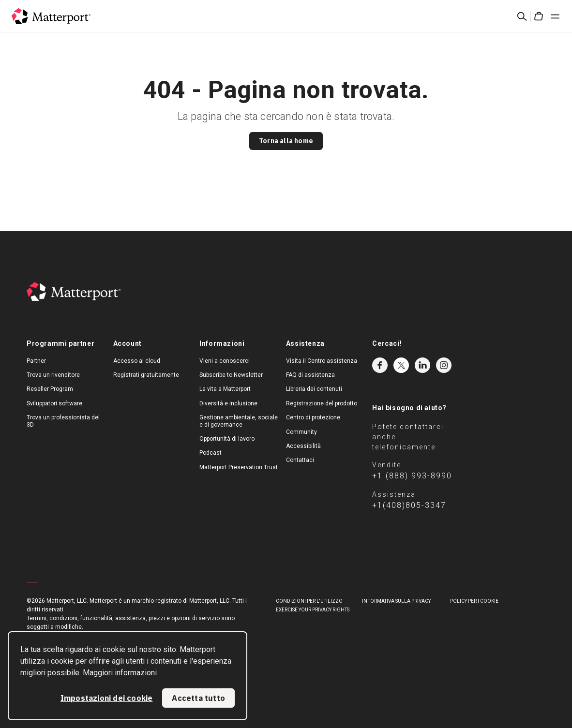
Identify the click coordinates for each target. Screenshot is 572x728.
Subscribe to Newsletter (231, 375)
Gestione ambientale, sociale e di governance (239, 421)
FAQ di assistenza (310, 375)
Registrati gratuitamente (146, 375)
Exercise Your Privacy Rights (313, 610)
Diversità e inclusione (228, 403)
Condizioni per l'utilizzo (309, 601)
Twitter (401, 365)
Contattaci (300, 460)
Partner (36, 361)
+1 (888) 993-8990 (412, 476)
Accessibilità (303, 446)
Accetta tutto (198, 698)
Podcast (211, 453)
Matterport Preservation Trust (239, 467)
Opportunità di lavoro (227, 439)
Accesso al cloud (137, 361)
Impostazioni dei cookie (107, 698)
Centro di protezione (313, 417)
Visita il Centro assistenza (322, 361)
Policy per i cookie (474, 601)
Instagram (444, 365)
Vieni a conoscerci (225, 361)
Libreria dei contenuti (314, 389)
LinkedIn (422, 365)
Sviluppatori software (54, 403)
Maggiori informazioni (120, 673)
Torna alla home (286, 141)
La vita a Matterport (225, 389)
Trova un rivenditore (53, 375)
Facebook (380, 365)
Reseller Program (50, 389)
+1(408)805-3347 (409, 505)
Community (301, 432)
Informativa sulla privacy (396, 601)
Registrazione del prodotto (322, 403)
